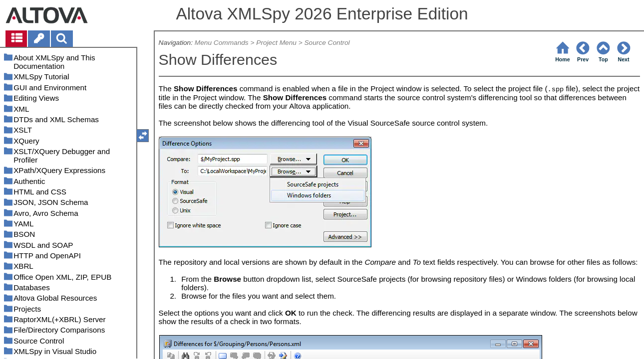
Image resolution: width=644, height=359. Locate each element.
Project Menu (276, 43)
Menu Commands (222, 43)
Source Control (327, 43)
